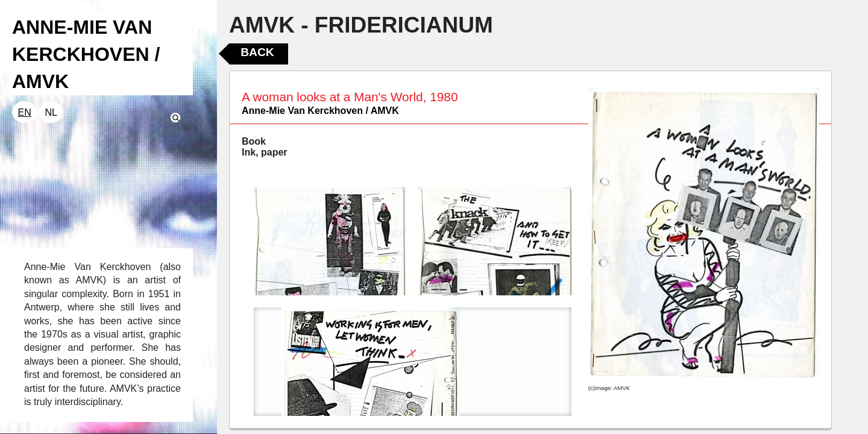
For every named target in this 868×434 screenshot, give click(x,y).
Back (257, 52)
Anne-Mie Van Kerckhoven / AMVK (320, 111)
